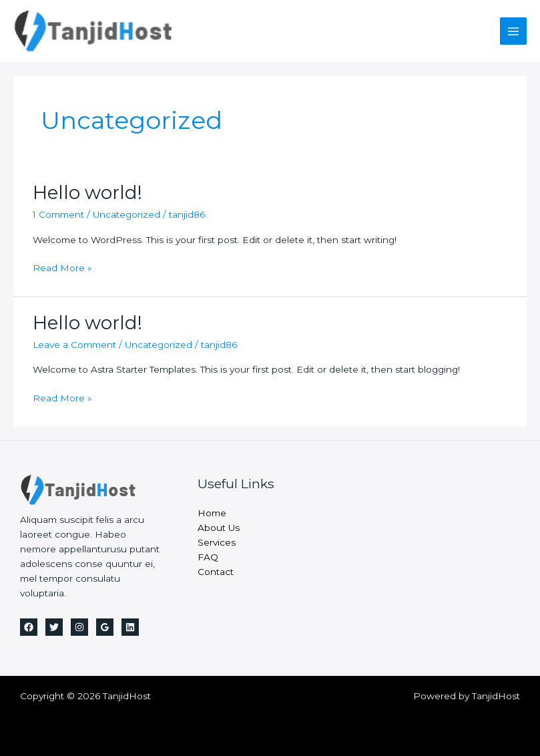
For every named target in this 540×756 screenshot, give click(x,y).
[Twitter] (54, 627)
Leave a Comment (74, 345)
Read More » (62, 268)
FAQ (208, 557)
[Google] (105, 627)
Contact (216, 572)
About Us (219, 528)
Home (212, 513)
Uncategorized (126, 214)
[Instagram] (79, 627)
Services (217, 542)
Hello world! (87, 193)
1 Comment (58, 214)
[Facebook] (29, 627)
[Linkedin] (130, 627)
